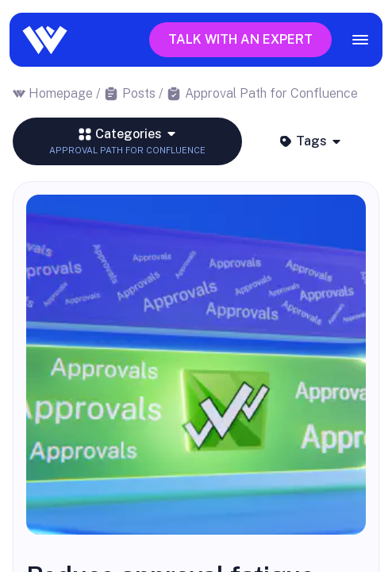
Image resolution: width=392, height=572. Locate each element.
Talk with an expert (240, 39)
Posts (139, 93)
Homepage (61, 93)
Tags (311, 141)
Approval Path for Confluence (271, 93)
